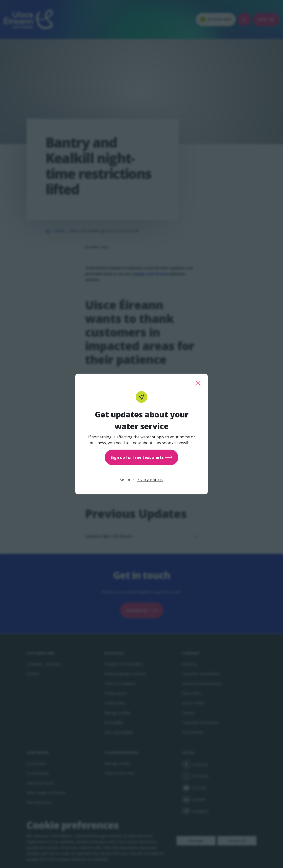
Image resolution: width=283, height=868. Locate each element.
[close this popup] (198, 383)
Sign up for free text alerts (141, 457)
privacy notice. (149, 480)
